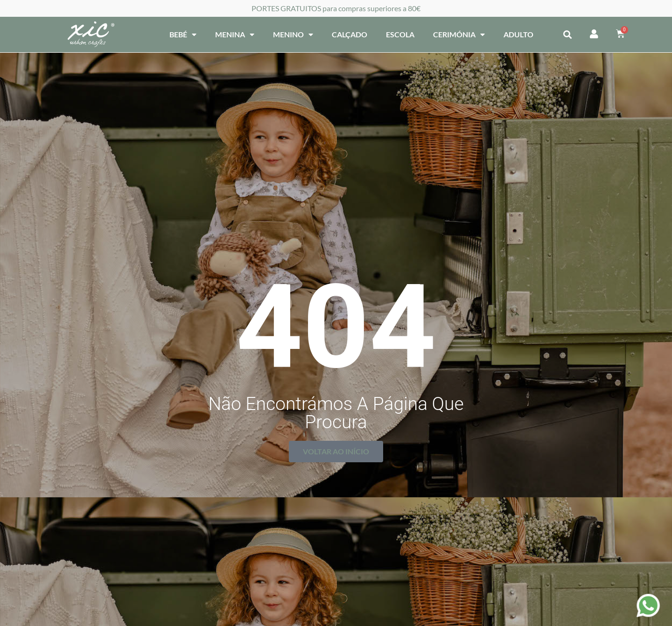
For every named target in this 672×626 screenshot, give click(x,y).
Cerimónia (459, 35)
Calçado (350, 34)
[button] (567, 34)
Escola (400, 34)
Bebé (183, 35)
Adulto (518, 34)
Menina (235, 35)
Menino (293, 35)
